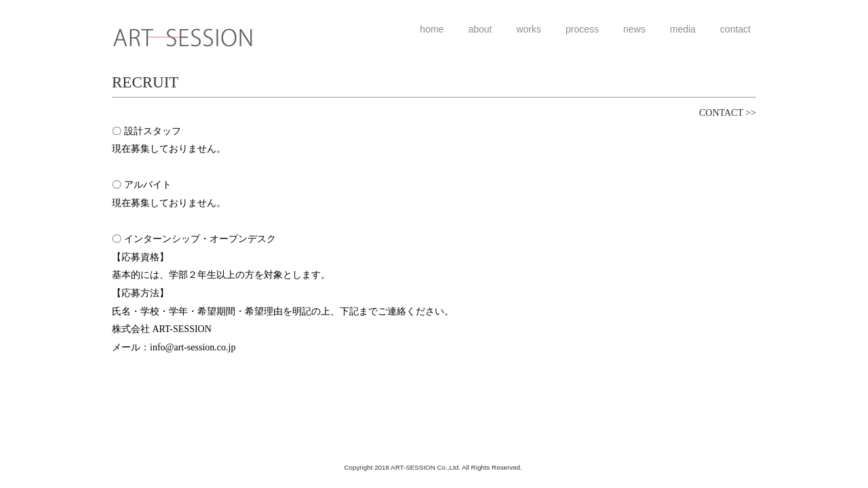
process (582, 29)
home (432, 29)
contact (735, 29)
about (480, 29)
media (683, 29)
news (634, 29)
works (529, 29)
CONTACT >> (728, 113)
